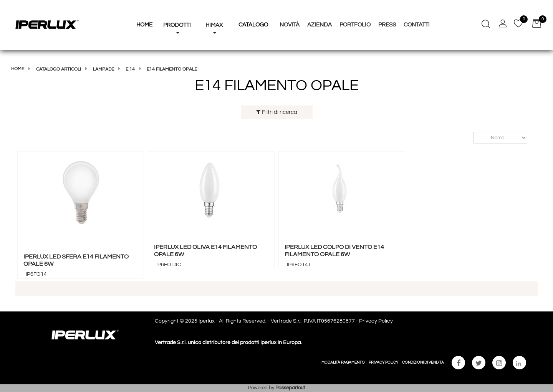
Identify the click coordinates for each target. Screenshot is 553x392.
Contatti (417, 25)
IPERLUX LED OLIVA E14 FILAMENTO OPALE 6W (205, 251)
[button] (177, 11)
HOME (144, 25)
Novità (290, 25)
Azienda (320, 25)
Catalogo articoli (59, 69)
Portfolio (355, 25)
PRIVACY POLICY (383, 362)
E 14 (130, 69)
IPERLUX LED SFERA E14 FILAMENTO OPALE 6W (76, 260)
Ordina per (470, 138)
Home (18, 69)
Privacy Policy (376, 321)
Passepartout (290, 388)
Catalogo (253, 25)
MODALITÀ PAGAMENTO (343, 362)
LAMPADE (103, 69)
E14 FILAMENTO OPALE (172, 69)
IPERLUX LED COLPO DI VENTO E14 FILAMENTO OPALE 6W (334, 251)
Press (387, 25)
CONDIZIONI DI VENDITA (423, 362)
